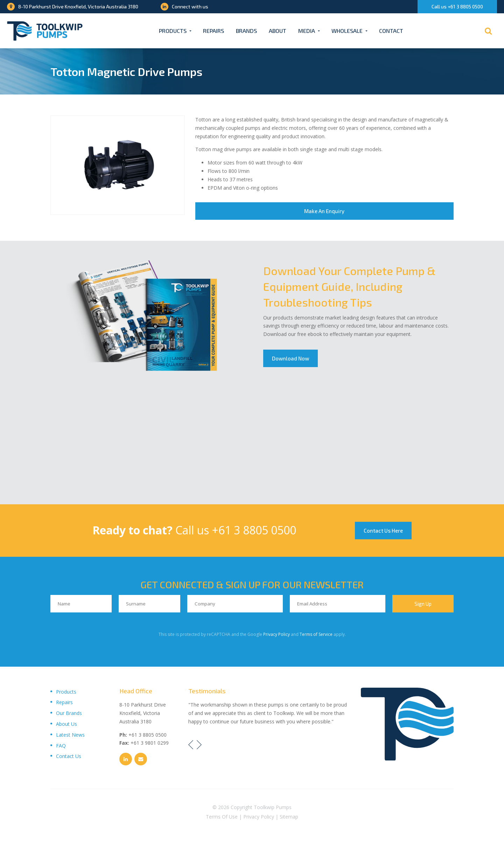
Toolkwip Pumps (273, 807)
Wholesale (347, 31)
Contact (391, 31)
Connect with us (184, 6)
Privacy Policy (276, 634)
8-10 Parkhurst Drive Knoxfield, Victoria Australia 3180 (73, 6)
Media (307, 31)
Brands (246, 31)
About (278, 31)
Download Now (290, 358)
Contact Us (69, 756)
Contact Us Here (383, 531)
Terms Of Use (222, 817)
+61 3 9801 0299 (150, 743)
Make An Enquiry (324, 211)
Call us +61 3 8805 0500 (457, 6)
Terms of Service (316, 634)
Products (173, 31)
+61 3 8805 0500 (254, 530)
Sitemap (289, 817)
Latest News (70, 735)
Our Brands (69, 713)
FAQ (61, 746)
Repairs (213, 31)
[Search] (488, 31)
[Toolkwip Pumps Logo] (45, 31)
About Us (66, 724)
